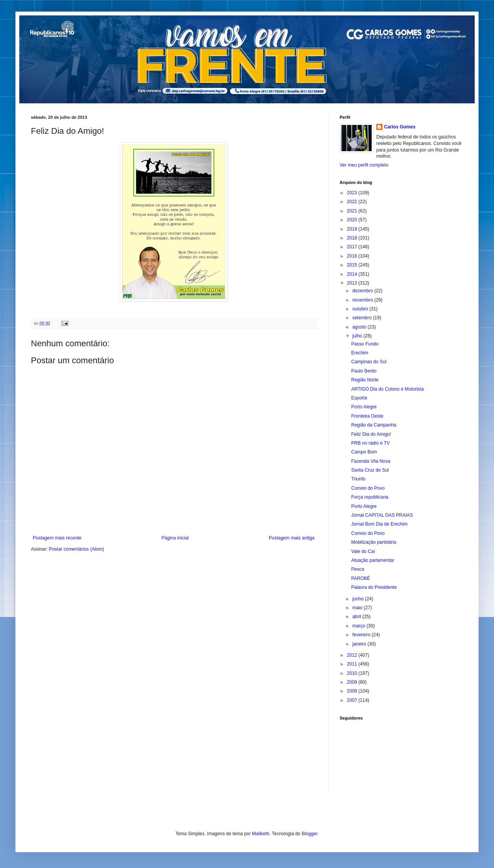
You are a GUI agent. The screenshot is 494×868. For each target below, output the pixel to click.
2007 (353, 700)
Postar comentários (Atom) (77, 549)
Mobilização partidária (374, 542)
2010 (353, 673)
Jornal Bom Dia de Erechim (379, 524)
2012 (353, 655)
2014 (353, 274)
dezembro (363, 291)
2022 (353, 202)
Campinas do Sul (369, 362)
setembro (363, 318)
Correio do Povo (368, 488)
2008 (353, 691)
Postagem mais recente (57, 538)
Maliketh (261, 834)
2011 (353, 664)
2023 (353, 193)
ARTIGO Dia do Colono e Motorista (387, 389)
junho (359, 599)
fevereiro (362, 635)
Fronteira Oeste (367, 416)
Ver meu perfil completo (364, 165)
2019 (353, 229)
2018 (353, 238)
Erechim (360, 353)
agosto (360, 327)
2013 (353, 283)
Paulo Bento (364, 371)
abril (357, 617)
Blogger (310, 834)
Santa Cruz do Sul (370, 470)
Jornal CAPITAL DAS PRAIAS (382, 515)
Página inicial (175, 538)
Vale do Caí (363, 551)
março (360, 626)
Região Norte (365, 380)
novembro (363, 300)
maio (358, 608)
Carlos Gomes (400, 127)
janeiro (360, 644)
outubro (361, 309)
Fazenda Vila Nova (371, 461)
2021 (353, 211)
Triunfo (358, 479)
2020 (353, 220)
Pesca (358, 569)
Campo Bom (364, 452)
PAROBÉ (361, 578)
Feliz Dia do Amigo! (371, 434)
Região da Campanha (374, 425)
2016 (353, 256)
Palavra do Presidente (374, 587)
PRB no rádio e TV (370, 443)
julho (358, 336)
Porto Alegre (364, 407)
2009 (353, 682)
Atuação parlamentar (373, 560)
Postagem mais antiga (292, 538)
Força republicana (370, 497)
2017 (353, 247)
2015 (353, 265)
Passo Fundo (365, 344)
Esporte (359, 398)
